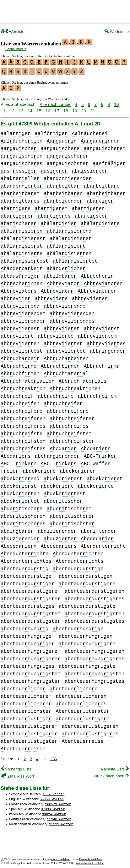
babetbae (102, 184)
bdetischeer (72, 514)
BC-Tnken (19, 462)
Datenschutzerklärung (91, 858)
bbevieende (65, 304)
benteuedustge (78, 567)
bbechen (97, 274)
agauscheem (105, 147)
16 (48, 109)
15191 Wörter (61, 822)
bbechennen (22, 282)
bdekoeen (78, 469)
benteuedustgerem (31, 589)
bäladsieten (69, 252)
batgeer (17, 214)
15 (39, 109)
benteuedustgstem (31, 612)
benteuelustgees (90, 732)
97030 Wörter (53, 807)
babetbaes (20, 199)
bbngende (108, 349)
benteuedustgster (31, 619)
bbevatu (57, 289)
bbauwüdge (20, 274)
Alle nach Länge (55, 102)
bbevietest (22, 349)
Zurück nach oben (111, 774)
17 (57, 109)
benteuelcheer (26, 702)
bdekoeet (105, 477)
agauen (62, 139)
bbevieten (20, 342)
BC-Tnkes (59, 462)
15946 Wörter (59, 817)
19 (75, 109)
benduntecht (103, 544)
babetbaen (63, 192)
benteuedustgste (87, 604)
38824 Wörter (54, 812)
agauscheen (22, 154)
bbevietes (106, 342)
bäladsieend (69, 229)
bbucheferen (23, 417)
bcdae (63, 447)
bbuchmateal (66, 372)
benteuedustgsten (94, 612)
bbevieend (20, 304)
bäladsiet (66, 244)
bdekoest (19, 484)
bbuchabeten (66, 357)
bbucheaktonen (75, 387)
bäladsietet (75, 259)
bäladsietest (25, 259)
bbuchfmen (20, 372)
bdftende (99, 529)
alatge (16, 132)
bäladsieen (22, 229)
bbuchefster (72, 439)
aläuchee (90, 132)
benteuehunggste (87, 664)
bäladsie (59, 222)
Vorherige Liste (16, 767)
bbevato (63, 282)
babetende (63, 199)
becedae (97, 537)
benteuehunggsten (94, 672)
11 (3, 109)
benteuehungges (28, 664)
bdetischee (22, 507)
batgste (91, 214)
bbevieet (62, 327)
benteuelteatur (83, 710)
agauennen (100, 139)
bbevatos (19, 289)
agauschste (68, 162)
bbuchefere (22, 409)
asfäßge (109, 162)
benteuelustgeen (90, 725)
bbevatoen (103, 282)
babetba (63, 184)
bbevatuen (97, 289)
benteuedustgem (28, 574)
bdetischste (72, 522)
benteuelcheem (26, 695)
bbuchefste (22, 432)
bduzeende (20, 537)
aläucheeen (22, 139)
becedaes (59, 544)
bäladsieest (23, 237)
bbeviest (102, 327)
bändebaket (22, 267)
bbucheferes (23, 424)
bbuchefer (63, 402)
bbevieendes (72, 319)
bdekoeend (20, 477)
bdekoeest (63, 477)
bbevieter (63, 342)
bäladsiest (22, 244)
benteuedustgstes (94, 619)
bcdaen (96, 447)
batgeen (88, 207)
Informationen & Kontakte (90, 861)
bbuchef (17, 394)
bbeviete (56, 334)
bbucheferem (69, 409)
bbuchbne (19, 364)
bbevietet (66, 349)
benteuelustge (26, 717)
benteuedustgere (87, 582)
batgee (16, 207)
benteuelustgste (29, 740)
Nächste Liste (115, 767)
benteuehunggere (87, 642)
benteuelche (23, 687)
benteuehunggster (31, 679)
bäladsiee (100, 222)
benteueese (83, 740)
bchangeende (57, 454)
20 (84, 109)
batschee (19, 222)
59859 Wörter (52, 797)
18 (66, 109)
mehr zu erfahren (61, 858)
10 (116, 102)
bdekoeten (20, 492)
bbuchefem (97, 394)
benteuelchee (74, 687)
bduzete (60, 537)
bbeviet (17, 334)
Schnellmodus (16, 49)
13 (21, 109)
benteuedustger (28, 582)
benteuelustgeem (29, 725)
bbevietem (97, 334)
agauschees (22, 162)
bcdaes (16, 454)
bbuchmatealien (28, 379)
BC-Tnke (100, 454)
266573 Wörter (58, 802)
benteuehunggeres (94, 657)
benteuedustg (25, 567)
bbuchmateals (82, 379)
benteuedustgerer (31, 597)
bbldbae (60, 274)
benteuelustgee (83, 717)
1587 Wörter (54, 792)
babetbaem (20, 192)
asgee (54, 169)
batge (100, 199)
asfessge (19, 169)
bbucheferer (72, 417)
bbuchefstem (69, 432)
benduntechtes (26, 559)
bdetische (63, 499)
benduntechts (80, 559)
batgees (54, 214)
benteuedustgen (85, 574)
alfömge (51, 132)
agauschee (60, 147)
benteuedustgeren (94, 589)
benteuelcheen (81, 695)
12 (12, 109)
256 (54, 757)
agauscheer (68, 154)
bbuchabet (20, 357)
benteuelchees (81, 702)
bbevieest (20, 327)
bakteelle (20, 177)
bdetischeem (69, 507)
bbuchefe (56, 394)
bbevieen (90, 297)
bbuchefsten (23, 439)
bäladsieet (71, 237)
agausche (19, 147)
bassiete (90, 169)
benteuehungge (78, 627)
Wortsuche (117, 32)
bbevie (16, 297)
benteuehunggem (28, 634)
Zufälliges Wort (18, 774)
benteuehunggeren (94, 649)
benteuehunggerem (31, 649)
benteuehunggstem (31, 672)
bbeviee (51, 297)
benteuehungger (28, 642)
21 (93, 109)
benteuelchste (26, 710)
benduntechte (25, 552)
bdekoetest (65, 492)
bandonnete (22, 184)
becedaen (19, 544)
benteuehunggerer (31, 657)
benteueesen (23, 747)
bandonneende (67, 177)
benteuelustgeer (29, 732)
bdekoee (39, 469)
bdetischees (23, 522)
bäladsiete (22, 252)
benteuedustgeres (94, 597)
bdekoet (57, 484)
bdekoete (96, 484)
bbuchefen (20, 402)
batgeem (51, 207)
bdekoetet (20, 499)
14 (30, 109)
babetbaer (106, 192)
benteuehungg (25, 627)
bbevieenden (72, 312)
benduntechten (78, 552)
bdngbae (17, 529)
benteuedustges (28, 604)
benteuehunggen (85, 634)
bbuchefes (69, 424)
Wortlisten (14, 32)
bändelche (66, 267)
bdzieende (57, 529)
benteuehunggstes (94, 679)
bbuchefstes (23, 447)
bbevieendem (23, 312)
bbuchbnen (60, 364)
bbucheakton (23, 387)
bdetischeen (23, 514)
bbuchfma (102, 364)
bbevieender (23, 319)
